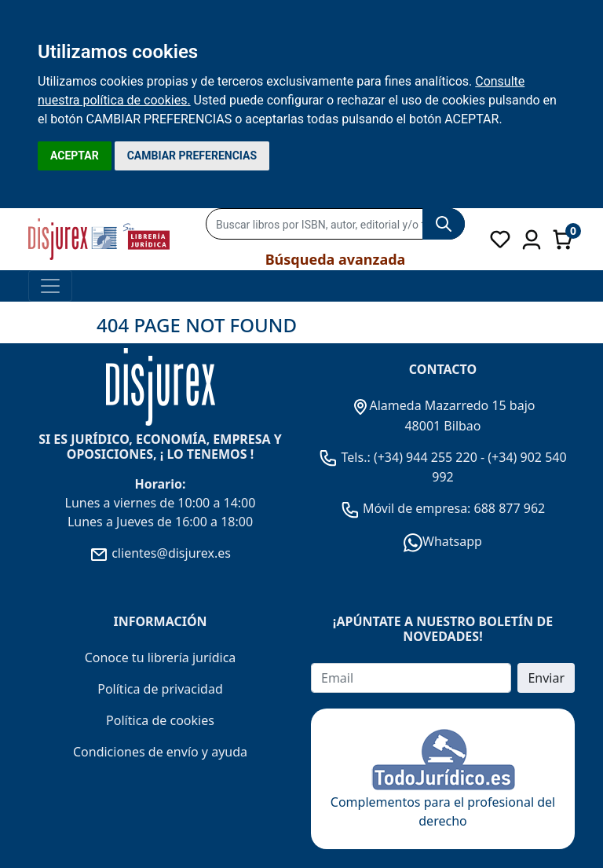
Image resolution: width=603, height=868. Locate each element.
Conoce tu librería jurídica (161, 657)
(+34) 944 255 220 (426, 457)
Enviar (546, 678)
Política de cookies (160, 720)
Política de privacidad (160, 689)
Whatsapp (443, 541)
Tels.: (346, 457)
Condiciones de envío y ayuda (160, 752)
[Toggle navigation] (50, 286)
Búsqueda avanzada (336, 259)
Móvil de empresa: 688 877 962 (453, 508)
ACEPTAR (75, 156)
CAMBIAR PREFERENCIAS (192, 156)
